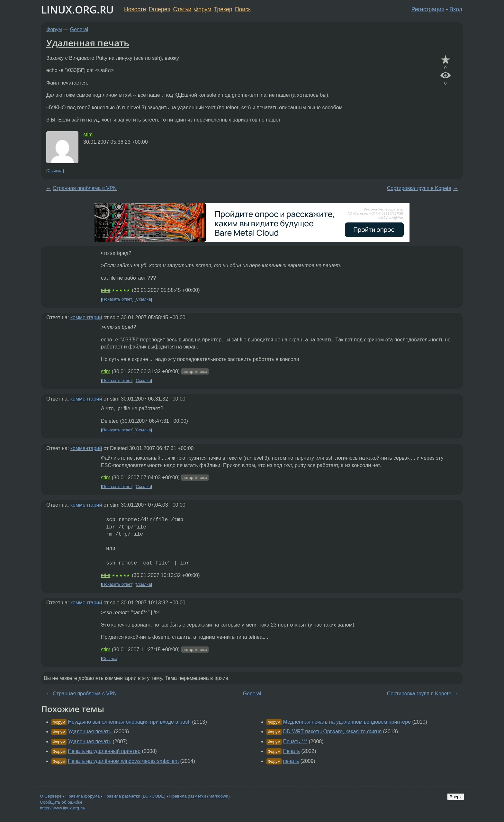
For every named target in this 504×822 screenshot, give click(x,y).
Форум (203, 9)
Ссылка (55, 171)
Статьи (182, 9)
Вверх (456, 797)
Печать (291, 751)
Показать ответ (117, 299)
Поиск (243, 9)
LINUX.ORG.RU (77, 9)
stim (88, 135)
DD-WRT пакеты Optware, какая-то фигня (332, 732)
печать (291, 761)
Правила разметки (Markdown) (199, 796)
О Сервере (51, 796)
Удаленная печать (88, 43)
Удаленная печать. (90, 732)
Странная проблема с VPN (85, 188)
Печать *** (295, 741)
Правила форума (83, 796)
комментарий (86, 317)
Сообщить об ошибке (61, 802)
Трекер (223, 9)
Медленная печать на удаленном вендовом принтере (347, 722)
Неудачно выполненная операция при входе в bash (129, 722)
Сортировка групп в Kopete (419, 188)
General (79, 29)
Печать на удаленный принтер (104, 751)
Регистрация (428, 9)
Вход (456, 9)
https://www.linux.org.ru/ (63, 808)
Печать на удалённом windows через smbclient (123, 761)
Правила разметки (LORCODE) (135, 796)
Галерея (160, 9)
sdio (106, 290)
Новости (135, 9)
